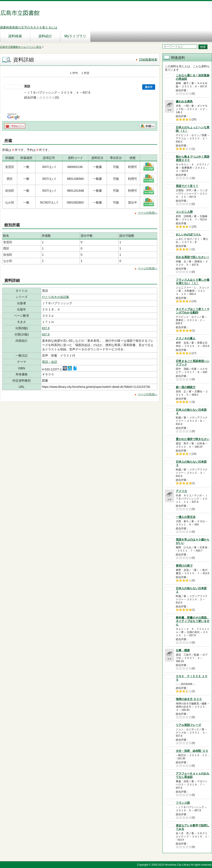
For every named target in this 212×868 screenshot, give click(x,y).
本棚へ (150, 126)
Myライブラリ (75, 36)
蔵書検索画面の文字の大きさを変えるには (29, 27)
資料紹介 (45, 36)
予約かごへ (17, 126)
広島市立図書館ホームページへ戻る (21, 47)
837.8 (46, 328)
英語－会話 (50, 362)
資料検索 (15, 36)
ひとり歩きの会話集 (56, 297)
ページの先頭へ (147, 213)
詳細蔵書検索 (148, 60)
